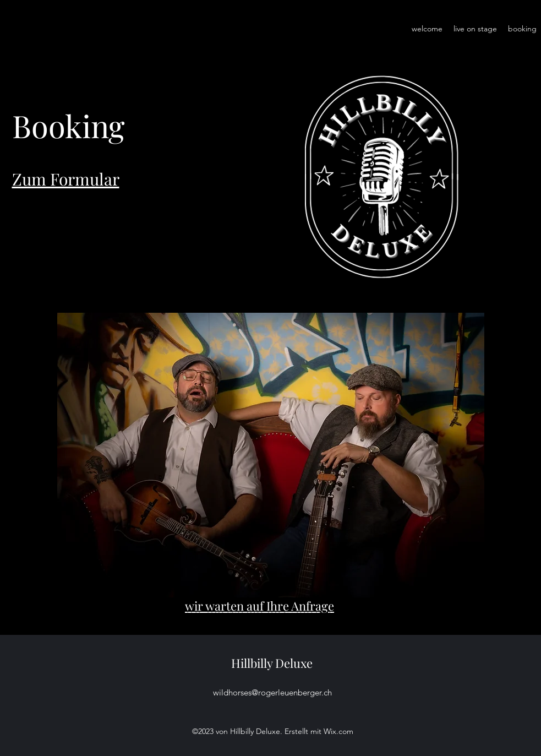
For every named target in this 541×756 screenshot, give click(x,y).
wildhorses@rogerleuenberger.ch (272, 692)
